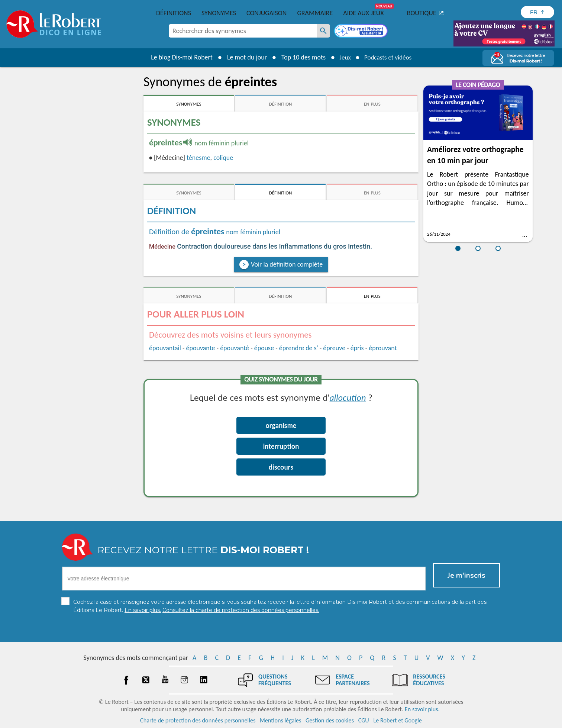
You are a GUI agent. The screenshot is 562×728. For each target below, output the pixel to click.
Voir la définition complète (287, 264)
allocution (348, 397)
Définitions (174, 13)
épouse (264, 348)
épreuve (334, 348)
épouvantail (165, 348)
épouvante (201, 348)
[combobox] (243, 31)
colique (223, 158)
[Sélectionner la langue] (537, 12)
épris (357, 348)
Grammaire (315, 13)
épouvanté (235, 348)
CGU (364, 720)
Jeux (343, 57)
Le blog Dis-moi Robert (179, 57)
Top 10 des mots (301, 57)
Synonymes (219, 13)
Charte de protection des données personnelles (198, 720)
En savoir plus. (422, 709)
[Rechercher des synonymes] (323, 31)
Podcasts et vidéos (389, 57)
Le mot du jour (244, 57)
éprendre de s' (299, 348)
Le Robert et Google (398, 720)
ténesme (198, 158)
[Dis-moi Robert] (362, 32)
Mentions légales (280, 720)
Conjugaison (267, 13)
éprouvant (383, 348)
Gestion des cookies (330, 720)
